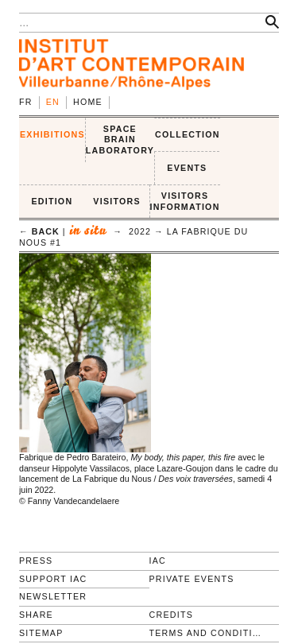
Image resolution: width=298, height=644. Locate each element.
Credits (171, 615)
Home (88, 102)
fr (26, 102)
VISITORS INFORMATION (185, 201)
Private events (192, 579)
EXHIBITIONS (52, 134)
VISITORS (117, 201)
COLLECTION (188, 134)
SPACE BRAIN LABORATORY (120, 140)
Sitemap (41, 633)
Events (187, 168)
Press (36, 561)
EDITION (52, 201)
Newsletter (53, 596)
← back (39, 231)
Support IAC (53, 579)
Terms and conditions (208, 633)
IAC (158, 561)
